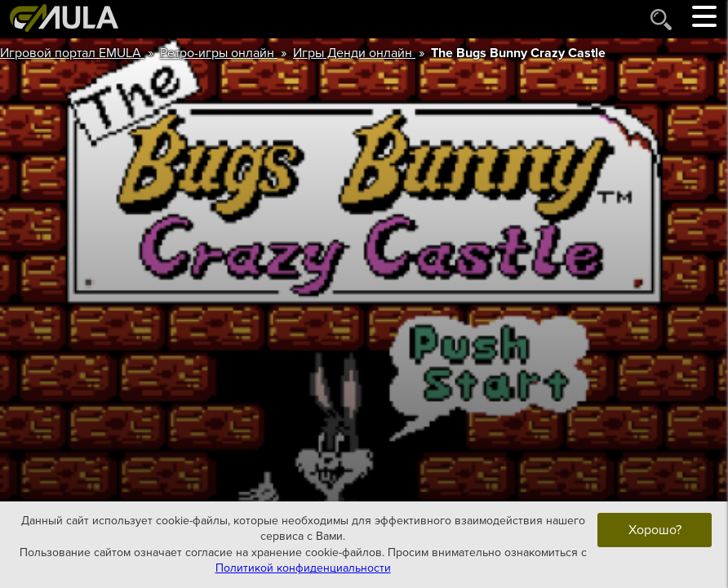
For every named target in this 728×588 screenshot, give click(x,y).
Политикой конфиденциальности (303, 568)
